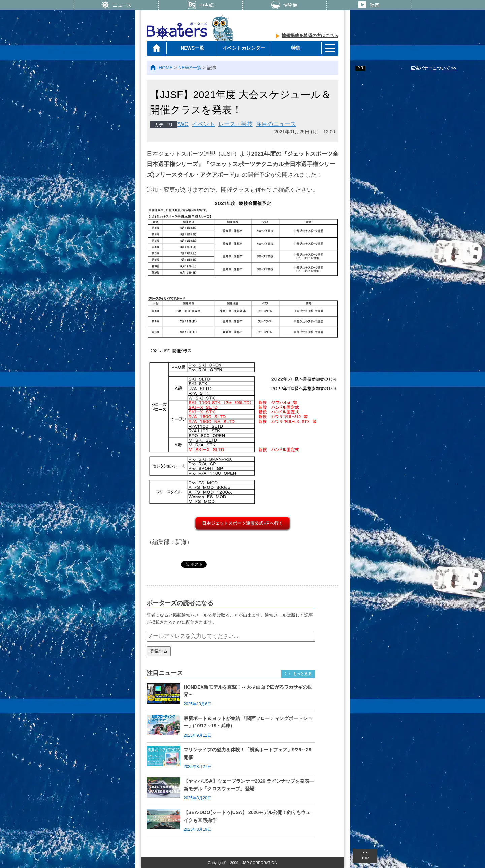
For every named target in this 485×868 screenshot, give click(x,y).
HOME (166, 68)
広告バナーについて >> (433, 68)
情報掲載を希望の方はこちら (310, 36)
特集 (296, 48)
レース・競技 (235, 124)
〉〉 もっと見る (298, 674)
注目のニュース (276, 124)
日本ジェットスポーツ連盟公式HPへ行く (243, 523)
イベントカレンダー (244, 48)
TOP (365, 854)
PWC (182, 124)
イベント (203, 124)
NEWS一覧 (192, 48)
